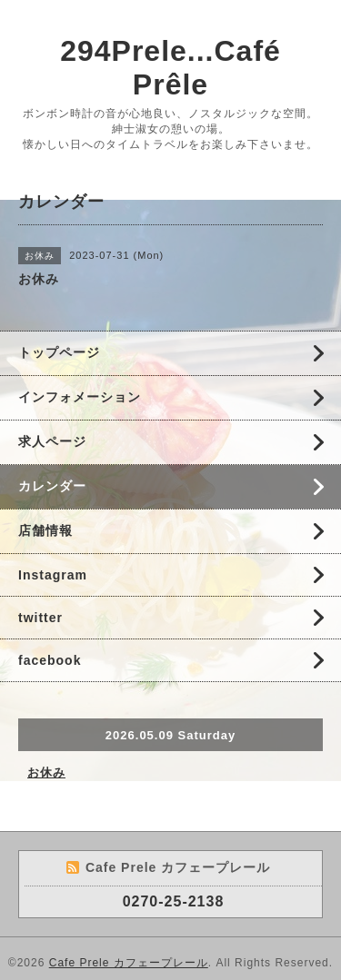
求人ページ (52, 441)
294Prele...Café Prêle (170, 68)
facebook (50, 660)
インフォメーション (80, 397)
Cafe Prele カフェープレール (129, 963)
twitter (40, 618)
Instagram (53, 575)
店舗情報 (45, 530)
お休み (46, 772)
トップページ (59, 352)
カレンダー (52, 486)
